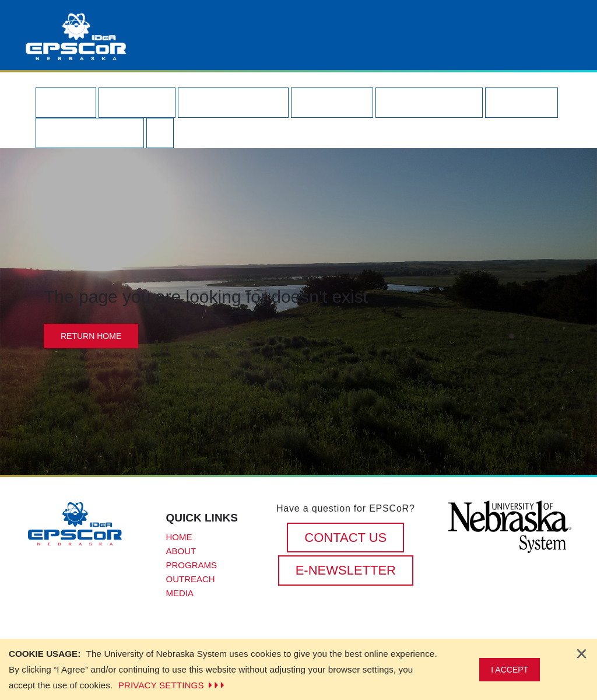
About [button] (137, 102)
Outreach (191, 579)
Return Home (91, 336)
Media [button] (521, 102)
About (181, 551)
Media (180, 593)
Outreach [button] (429, 102)
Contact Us (90, 133)
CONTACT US (345, 538)
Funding (332, 102)
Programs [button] (233, 102)
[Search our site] (160, 133)
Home (66, 102)
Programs (192, 565)
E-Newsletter (346, 570)
